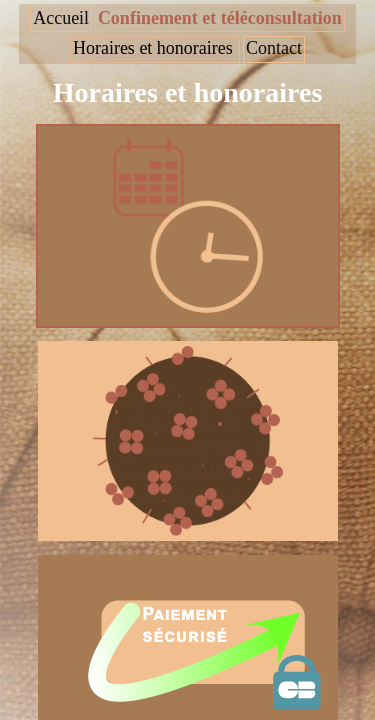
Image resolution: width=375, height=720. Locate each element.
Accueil (61, 18)
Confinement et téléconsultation (220, 18)
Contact (274, 48)
